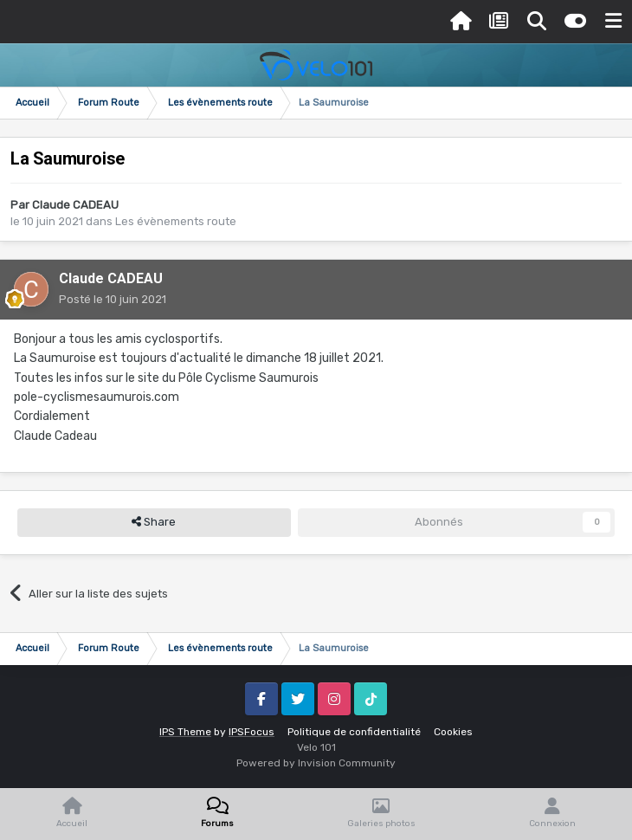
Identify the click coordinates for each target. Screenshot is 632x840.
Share (154, 522)
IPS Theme (185, 732)
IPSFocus (252, 732)
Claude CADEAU (75, 205)
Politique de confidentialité (354, 732)
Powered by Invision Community (316, 763)
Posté (113, 299)
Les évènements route (176, 221)
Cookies (453, 732)
